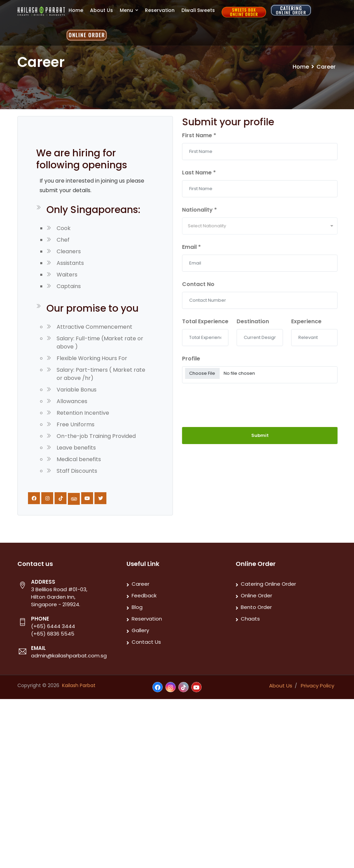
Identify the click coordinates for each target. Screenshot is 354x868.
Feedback (144, 595)
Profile (200, 359)
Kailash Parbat (79, 685)
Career (141, 584)
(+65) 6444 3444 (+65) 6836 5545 (53, 630)
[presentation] (227, 401)
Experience (315, 321)
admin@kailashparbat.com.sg (69, 656)
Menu (129, 10)
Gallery (140, 630)
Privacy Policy (318, 686)
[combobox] (268, 226)
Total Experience (214, 321)
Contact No (207, 284)
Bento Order (256, 607)
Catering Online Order (268, 584)
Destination (261, 321)
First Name (208, 135)
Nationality (208, 210)
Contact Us (146, 642)
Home (76, 10)
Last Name (208, 173)
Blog (137, 607)
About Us (101, 10)
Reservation (160, 10)
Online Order (256, 595)
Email (200, 247)
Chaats (250, 619)
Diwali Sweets (198, 10)
